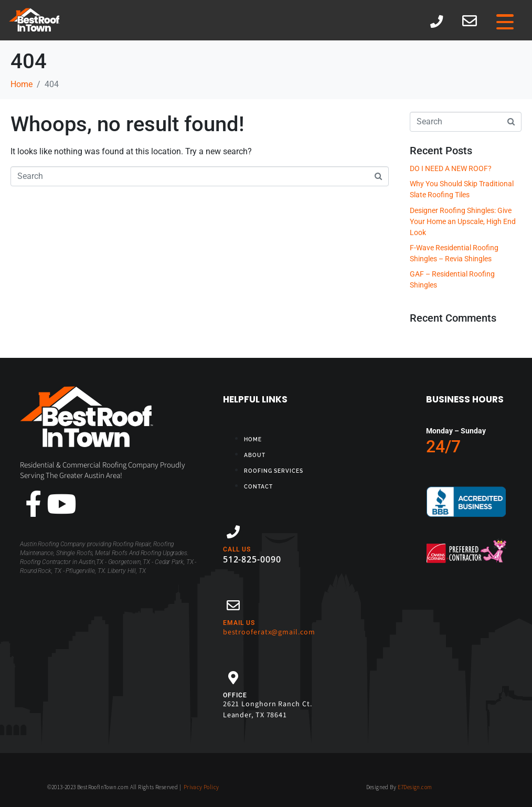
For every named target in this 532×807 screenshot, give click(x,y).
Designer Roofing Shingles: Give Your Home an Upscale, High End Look (463, 221)
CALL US (237, 549)
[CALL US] (233, 532)
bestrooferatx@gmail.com (269, 632)
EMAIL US (239, 623)
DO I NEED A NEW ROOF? (451, 168)
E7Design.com (415, 787)
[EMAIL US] (233, 605)
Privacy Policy (201, 787)
